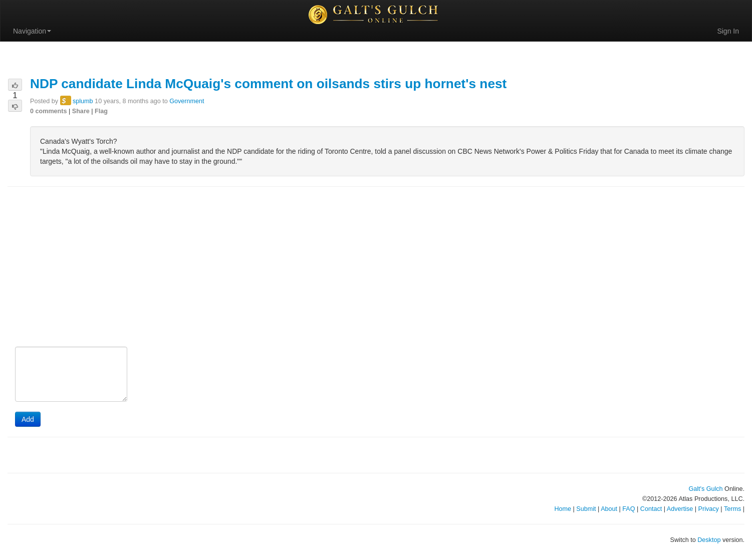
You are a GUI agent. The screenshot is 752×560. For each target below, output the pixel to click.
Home (563, 509)
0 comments (49, 111)
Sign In (728, 31)
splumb (83, 101)
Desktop (709, 540)
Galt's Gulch (705, 489)
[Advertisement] (376, 267)
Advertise (680, 509)
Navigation (32, 31)
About (609, 509)
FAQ (629, 509)
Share (81, 111)
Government (187, 101)
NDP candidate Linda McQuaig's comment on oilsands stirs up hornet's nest (268, 84)
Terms (732, 509)
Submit (586, 509)
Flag (101, 111)
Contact (651, 509)
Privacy (709, 509)
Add (28, 419)
